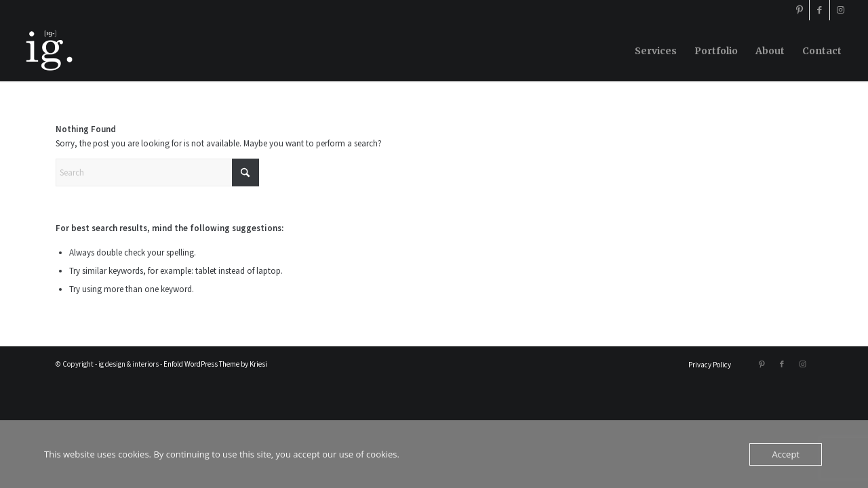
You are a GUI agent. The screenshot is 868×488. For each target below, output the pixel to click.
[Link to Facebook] (820, 10)
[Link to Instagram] (840, 10)
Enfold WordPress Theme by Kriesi (215, 364)
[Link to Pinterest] (799, 10)
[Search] (157, 172)
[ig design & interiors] (48, 51)
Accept (786, 454)
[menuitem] (656, 51)
